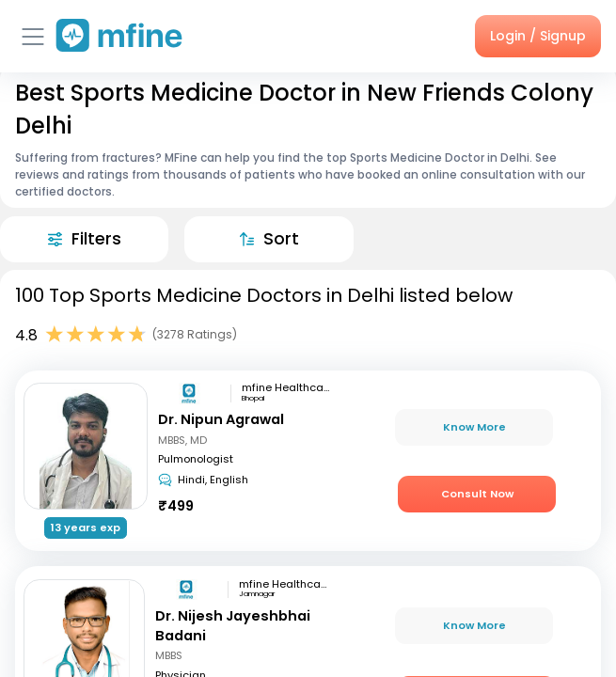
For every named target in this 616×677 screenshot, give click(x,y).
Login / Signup (538, 36)
